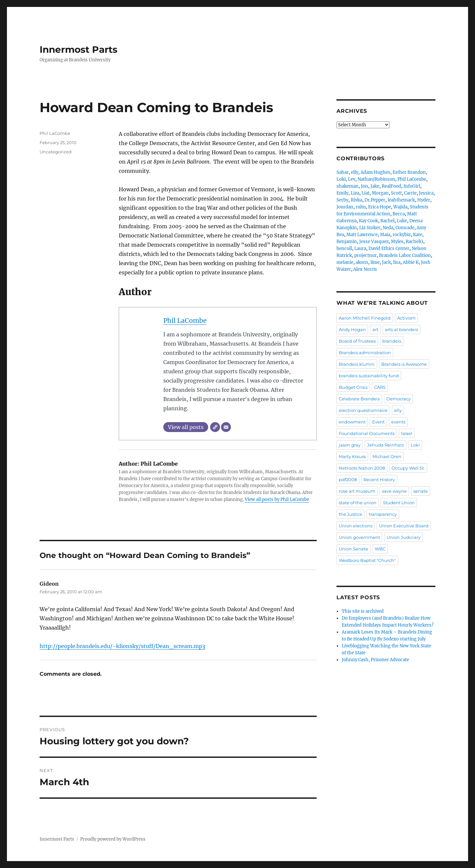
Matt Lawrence (362, 235)
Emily (342, 193)
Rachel (387, 221)
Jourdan (345, 207)
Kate (418, 235)
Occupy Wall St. (408, 468)
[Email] (226, 427)
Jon (364, 186)
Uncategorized (56, 152)
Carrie (410, 193)
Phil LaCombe (185, 321)
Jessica (426, 193)
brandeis (392, 341)
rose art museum (357, 491)
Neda (388, 228)
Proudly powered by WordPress (113, 839)
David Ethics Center (389, 248)
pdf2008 (348, 480)
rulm (361, 207)
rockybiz (402, 235)
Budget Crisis (353, 387)
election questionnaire (363, 410)
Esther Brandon (409, 172)
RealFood (391, 186)
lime (375, 262)
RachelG (414, 242)
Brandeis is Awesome (404, 364)
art (375, 329)
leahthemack (401, 200)
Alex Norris (365, 269)
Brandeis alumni (357, 364)
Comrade (405, 228)
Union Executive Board (404, 526)
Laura (360, 248)
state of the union (358, 503)
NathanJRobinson (376, 179)
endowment (352, 422)
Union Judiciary (404, 537)
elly (355, 172)
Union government (359, 537)
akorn (362, 262)
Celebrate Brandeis (359, 399)
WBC (380, 549)
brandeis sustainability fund (369, 376)
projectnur (365, 255)
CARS (380, 387)
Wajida (400, 207)
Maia (385, 235)
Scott (396, 193)
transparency (383, 514)
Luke (402, 221)
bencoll (344, 248)
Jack (386, 262)
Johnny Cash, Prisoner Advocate (375, 660)
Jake (375, 186)
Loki (341, 179)
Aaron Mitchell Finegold (365, 318)
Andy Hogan (352, 329)
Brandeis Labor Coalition (405, 255)
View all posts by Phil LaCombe (277, 499)
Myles (397, 242)
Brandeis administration (365, 353)
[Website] (215, 427)
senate (421, 491)
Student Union (399, 503)
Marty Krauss (352, 456)
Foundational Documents (367, 433)
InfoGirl (412, 186)
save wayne (394, 491)
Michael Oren (387, 456)
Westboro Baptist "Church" (367, 560)
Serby (342, 200)
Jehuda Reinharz (386, 445)
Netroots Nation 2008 (362, 468)
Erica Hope (380, 207)
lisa (397, 262)
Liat (365, 193)
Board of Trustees (357, 341)
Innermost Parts (79, 49)
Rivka (356, 200)
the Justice (350, 514)
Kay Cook (368, 221)
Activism (406, 318)
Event (378, 422)
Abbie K (411, 262)
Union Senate (353, 549)
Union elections (356, 526)
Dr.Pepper (375, 200)
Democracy (398, 399)
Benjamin (347, 242)
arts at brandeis (401, 329)
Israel (407, 433)
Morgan (380, 193)
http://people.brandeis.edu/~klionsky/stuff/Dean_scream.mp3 (122, 646)
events (398, 422)
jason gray (350, 445)
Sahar (343, 172)
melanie (345, 262)
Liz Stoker (370, 228)
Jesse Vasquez (374, 242)
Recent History (379, 480)
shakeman (348, 186)
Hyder (424, 200)
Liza (355, 193)
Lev (352, 179)
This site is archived (363, 611)
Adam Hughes (375, 172)
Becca (399, 214)
